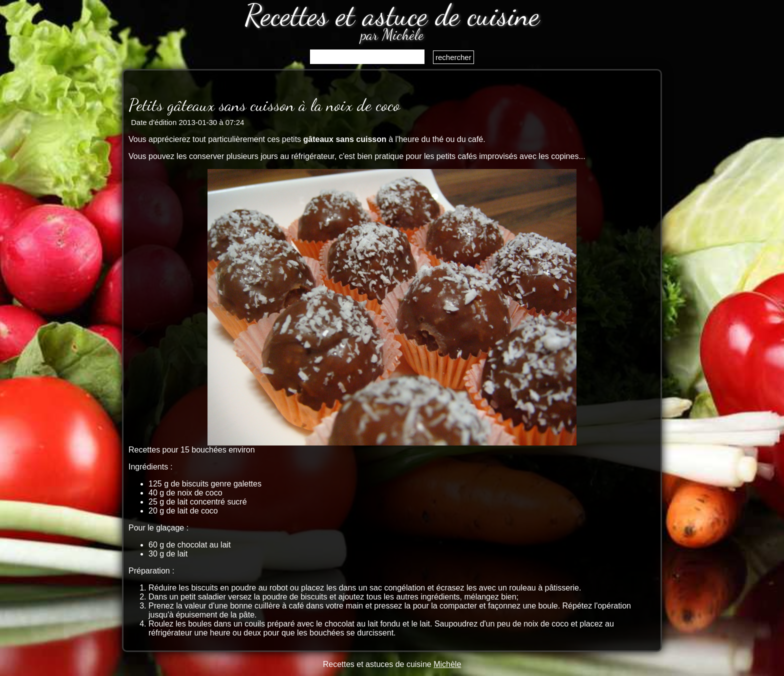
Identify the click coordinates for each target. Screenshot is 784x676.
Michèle (447, 664)
